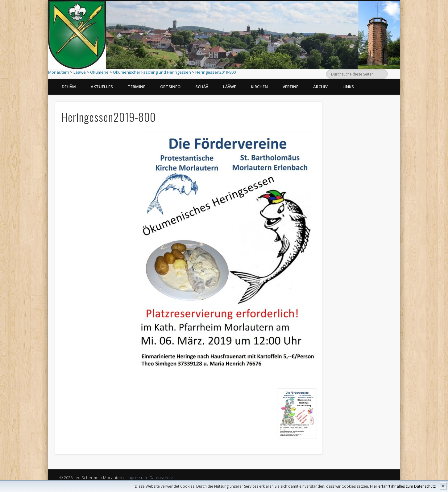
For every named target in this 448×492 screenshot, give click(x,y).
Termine (137, 87)
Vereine (290, 87)
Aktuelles (102, 87)
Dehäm (69, 87)
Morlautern (59, 72)
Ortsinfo (170, 87)
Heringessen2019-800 (216, 72)
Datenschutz (161, 478)
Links (348, 87)
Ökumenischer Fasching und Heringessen (152, 72)
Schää (202, 87)
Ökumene (99, 72)
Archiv (320, 87)
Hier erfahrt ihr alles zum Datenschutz (403, 486)
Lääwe (80, 72)
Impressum (137, 478)
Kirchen (259, 87)
